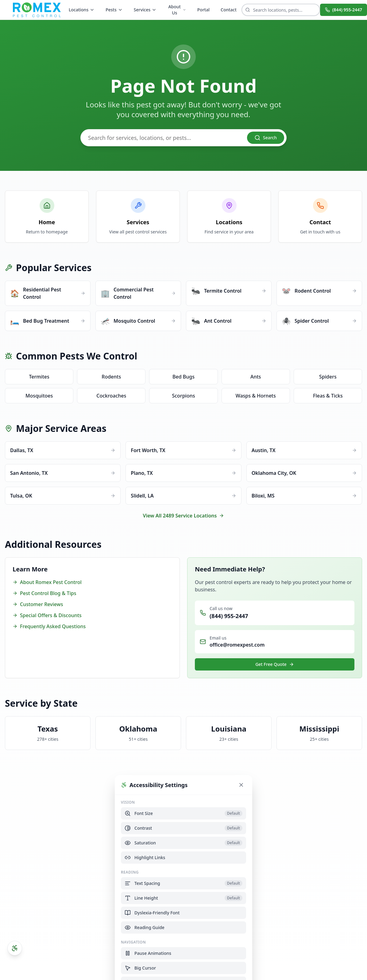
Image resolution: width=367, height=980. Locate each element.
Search (266, 138)
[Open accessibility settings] (15, 948)
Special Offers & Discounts (47, 615)
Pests (114, 10)
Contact (229, 10)
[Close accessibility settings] (241, 785)
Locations (82, 10)
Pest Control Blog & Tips (44, 593)
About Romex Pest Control (47, 582)
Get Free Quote (275, 664)
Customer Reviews (38, 604)
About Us (177, 10)
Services (145, 10)
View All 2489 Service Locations (184, 516)
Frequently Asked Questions (49, 626)
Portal (203, 10)
